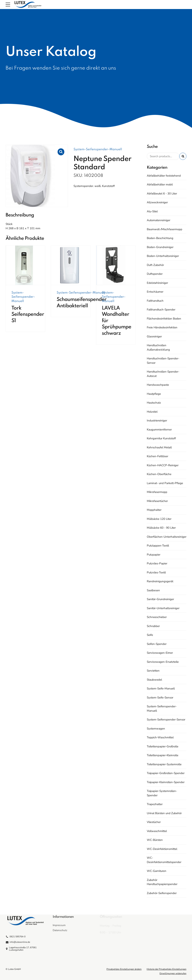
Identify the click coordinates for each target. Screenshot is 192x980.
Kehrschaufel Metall (159, 447)
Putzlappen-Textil (158, 546)
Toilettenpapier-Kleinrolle (163, 755)
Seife (150, 635)
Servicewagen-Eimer (160, 653)
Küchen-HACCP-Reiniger (163, 465)
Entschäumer (155, 292)
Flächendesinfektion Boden (164, 319)
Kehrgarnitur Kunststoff (161, 438)
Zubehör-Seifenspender (162, 893)
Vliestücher (154, 822)
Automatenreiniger (159, 220)
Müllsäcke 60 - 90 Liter (161, 528)
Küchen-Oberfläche (159, 474)
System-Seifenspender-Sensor (166, 720)
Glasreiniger (154, 336)
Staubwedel (154, 680)
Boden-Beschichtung (160, 238)
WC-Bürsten (155, 840)
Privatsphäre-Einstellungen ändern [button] (124, 969)
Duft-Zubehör (155, 265)
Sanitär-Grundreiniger (160, 599)
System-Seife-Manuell (161, 689)
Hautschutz (154, 403)
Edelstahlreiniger (157, 283)
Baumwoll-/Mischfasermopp (165, 229)
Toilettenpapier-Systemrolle (164, 764)
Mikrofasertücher (157, 501)
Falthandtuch (155, 301)
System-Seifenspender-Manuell (98, 149)
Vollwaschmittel (157, 831)
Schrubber (153, 626)
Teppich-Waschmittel (160, 737)
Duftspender (155, 274)
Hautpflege (154, 394)
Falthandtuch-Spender (161, 310)
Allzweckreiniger (157, 202)
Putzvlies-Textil (156, 572)
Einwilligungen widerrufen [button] (173, 973)
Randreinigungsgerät (160, 581)
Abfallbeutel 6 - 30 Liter (162, 194)
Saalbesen (153, 590)
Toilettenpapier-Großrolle (163, 746)
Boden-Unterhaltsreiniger (163, 256)
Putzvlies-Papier (157, 563)
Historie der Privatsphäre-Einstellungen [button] (166, 969)
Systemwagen (156, 729)
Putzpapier (154, 555)
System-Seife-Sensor (160, 698)
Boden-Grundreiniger (160, 247)
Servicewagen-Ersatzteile (163, 662)
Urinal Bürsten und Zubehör (164, 813)
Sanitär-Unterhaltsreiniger (163, 608)
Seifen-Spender (157, 644)
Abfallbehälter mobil (160, 184)
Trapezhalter (155, 804)
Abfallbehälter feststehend (164, 176)
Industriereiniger (157, 421)
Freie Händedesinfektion (162, 327)
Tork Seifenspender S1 (28, 314)
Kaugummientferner (159, 430)
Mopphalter (154, 510)
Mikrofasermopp (157, 492)
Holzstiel (152, 412)
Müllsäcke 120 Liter (159, 519)
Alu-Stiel (152, 211)
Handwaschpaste (158, 385)
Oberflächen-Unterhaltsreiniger (167, 537)
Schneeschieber (157, 617)
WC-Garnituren (157, 871)
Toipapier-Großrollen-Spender (166, 773)
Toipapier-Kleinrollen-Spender (166, 782)
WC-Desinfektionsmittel (162, 849)
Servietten (153, 671)
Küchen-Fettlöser (157, 456)
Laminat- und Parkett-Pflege (165, 483)
